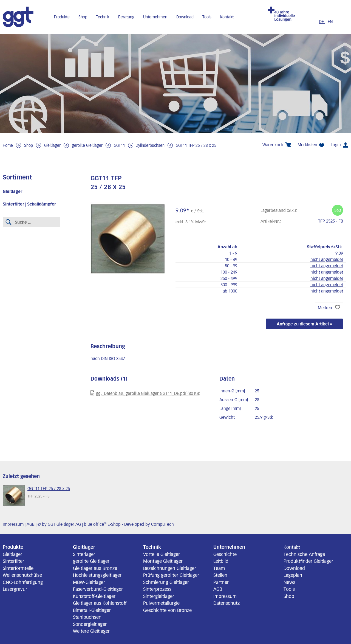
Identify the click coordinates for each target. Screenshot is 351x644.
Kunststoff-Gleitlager (94, 596)
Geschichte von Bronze (167, 610)
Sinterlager (84, 554)
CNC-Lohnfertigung (23, 582)
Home (8, 145)
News (289, 582)
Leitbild (221, 561)
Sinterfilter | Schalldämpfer (29, 204)
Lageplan (293, 575)
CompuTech (162, 524)
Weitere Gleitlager (91, 631)
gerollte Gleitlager (87, 145)
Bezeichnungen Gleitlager (170, 568)
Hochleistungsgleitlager (97, 575)
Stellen (220, 575)
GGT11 (119, 145)
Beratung (126, 17)
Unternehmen (155, 17)
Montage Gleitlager (163, 561)
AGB (31, 524)
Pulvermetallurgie (161, 603)
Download (185, 17)
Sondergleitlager (90, 624)
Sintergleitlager (159, 596)
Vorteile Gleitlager (162, 554)
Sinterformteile (18, 568)
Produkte (62, 17)
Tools (207, 17)
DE (322, 21)
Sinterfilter (13, 561)
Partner (221, 582)
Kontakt (227, 17)
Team (219, 568)
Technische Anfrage (304, 554)
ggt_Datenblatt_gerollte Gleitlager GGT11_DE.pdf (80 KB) (145, 393)
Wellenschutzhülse (22, 575)
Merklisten (311, 145)
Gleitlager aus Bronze (95, 568)
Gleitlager (52, 145)
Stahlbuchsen (87, 617)
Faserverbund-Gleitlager (98, 589)
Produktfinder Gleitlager (308, 561)
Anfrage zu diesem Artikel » (304, 324)
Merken (329, 308)
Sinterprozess (157, 589)
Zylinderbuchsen (150, 145)
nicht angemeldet (327, 259)
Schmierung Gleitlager (166, 582)
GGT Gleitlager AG (64, 524)
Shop (83, 17)
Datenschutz (227, 603)
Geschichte (225, 554)
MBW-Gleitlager (89, 582)
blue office (95, 524)
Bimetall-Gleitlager (92, 610)
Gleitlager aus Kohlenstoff (100, 603)
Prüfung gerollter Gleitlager (171, 575)
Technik (103, 17)
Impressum (13, 524)
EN (330, 21)
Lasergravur (15, 589)
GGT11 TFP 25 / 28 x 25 (196, 145)
